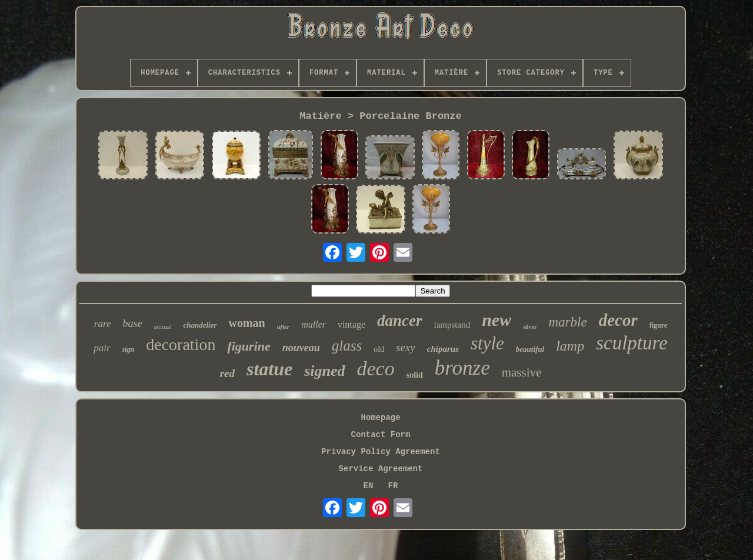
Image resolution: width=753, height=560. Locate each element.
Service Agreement (381, 469)
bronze (462, 368)
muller (314, 324)
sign (129, 349)
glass (347, 346)
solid (415, 375)
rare (103, 324)
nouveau (301, 348)
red (227, 373)
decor (618, 320)
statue (269, 369)
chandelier (200, 325)
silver (530, 327)
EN (369, 486)
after (283, 326)
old (379, 349)
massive (522, 372)
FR (393, 486)
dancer (400, 321)
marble (568, 322)
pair (102, 348)
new (497, 320)
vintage (351, 324)
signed (324, 371)
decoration (181, 344)
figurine (249, 346)
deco (376, 369)
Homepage (380, 418)
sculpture (632, 343)
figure (658, 325)
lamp (570, 346)
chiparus (443, 349)
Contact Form (381, 435)
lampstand (452, 325)
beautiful (530, 349)
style (487, 343)
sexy (406, 347)
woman (247, 323)
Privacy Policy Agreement (381, 452)
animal (163, 326)
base (133, 324)
